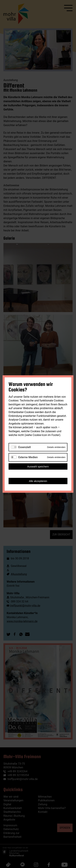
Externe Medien (28, 457)
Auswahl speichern (38, 466)
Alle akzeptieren (38, 481)
